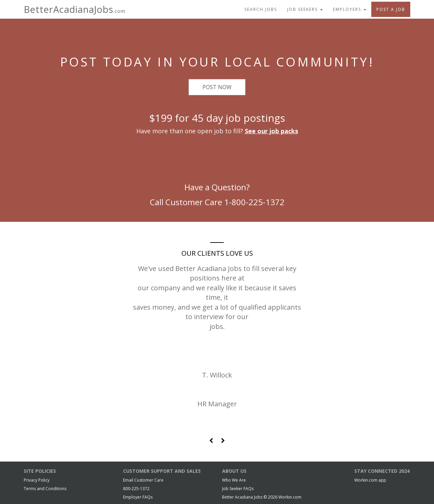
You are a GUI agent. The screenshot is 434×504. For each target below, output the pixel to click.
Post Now (217, 87)
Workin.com (290, 497)
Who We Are (234, 480)
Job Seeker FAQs (238, 489)
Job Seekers (305, 9)
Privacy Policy (37, 480)
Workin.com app (370, 480)
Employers (350, 9)
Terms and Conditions (45, 489)
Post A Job (391, 9)
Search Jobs (261, 9)
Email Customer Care (143, 480)
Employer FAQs (138, 497)
